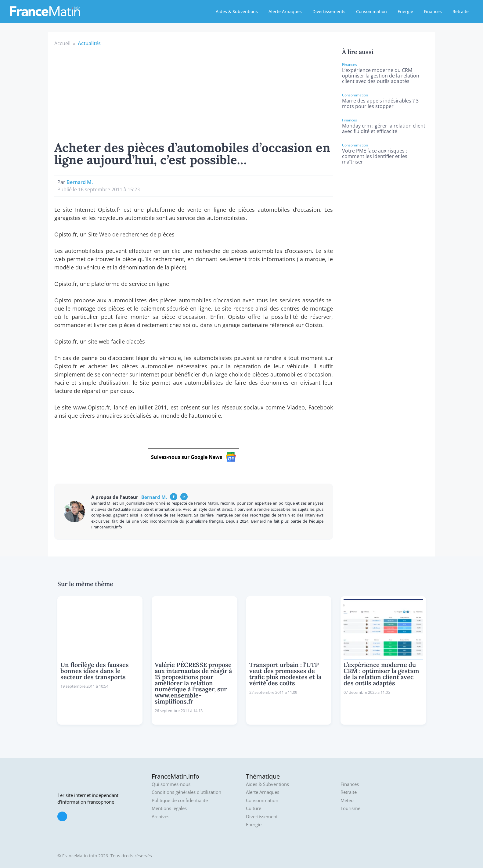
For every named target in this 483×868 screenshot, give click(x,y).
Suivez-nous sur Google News (193, 457)
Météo (347, 800)
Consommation (371, 11)
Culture (254, 808)
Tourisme (350, 808)
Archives (160, 817)
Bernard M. (80, 182)
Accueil (62, 43)
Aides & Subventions (237, 11)
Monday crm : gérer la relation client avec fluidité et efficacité (384, 128)
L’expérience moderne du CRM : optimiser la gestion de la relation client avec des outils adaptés (381, 76)
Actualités (89, 43)
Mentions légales (169, 808)
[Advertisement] (194, 93)
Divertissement (262, 817)
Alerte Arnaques (285, 11)
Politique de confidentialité (180, 800)
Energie (405, 11)
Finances (433, 11)
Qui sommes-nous (171, 784)
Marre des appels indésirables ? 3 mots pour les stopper (380, 103)
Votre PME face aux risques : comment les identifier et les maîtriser (375, 156)
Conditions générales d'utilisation (186, 792)
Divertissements (329, 11)
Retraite (461, 11)
